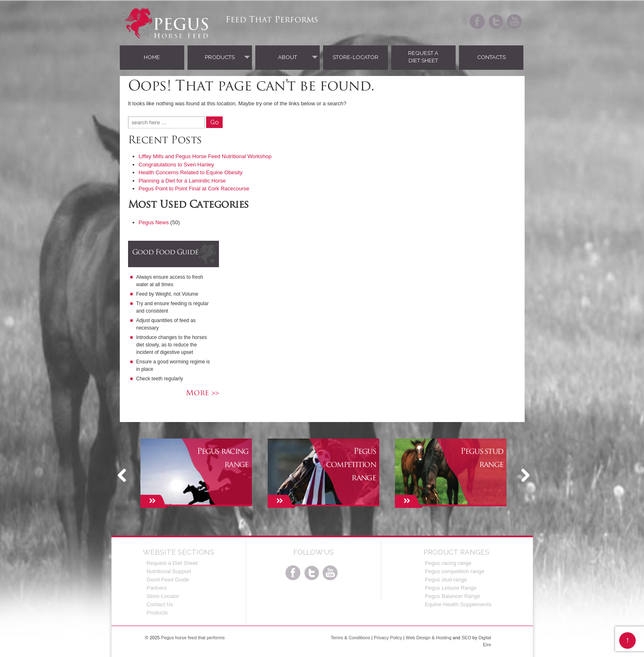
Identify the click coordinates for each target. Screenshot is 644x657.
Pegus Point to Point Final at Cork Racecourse (194, 189)
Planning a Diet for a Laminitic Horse (182, 181)
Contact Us (160, 604)
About (288, 57)
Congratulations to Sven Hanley (177, 165)
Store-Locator (355, 57)
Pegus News (154, 222)
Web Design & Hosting (428, 638)
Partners (157, 588)
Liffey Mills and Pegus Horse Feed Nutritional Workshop (205, 156)
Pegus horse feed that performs (192, 638)
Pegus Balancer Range (452, 596)
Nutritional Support (169, 571)
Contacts (491, 57)
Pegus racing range (448, 563)
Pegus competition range (454, 571)
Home (152, 57)
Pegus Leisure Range (450, 588)
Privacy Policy (388, 638)
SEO (466, 638)
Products (220, 57)
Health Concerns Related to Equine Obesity (191, 172)
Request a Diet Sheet (423, 57)
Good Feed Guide (168, 580)
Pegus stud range (446, 580)
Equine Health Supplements (458, 604)
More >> (202, 394)
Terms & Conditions (350, 638)
